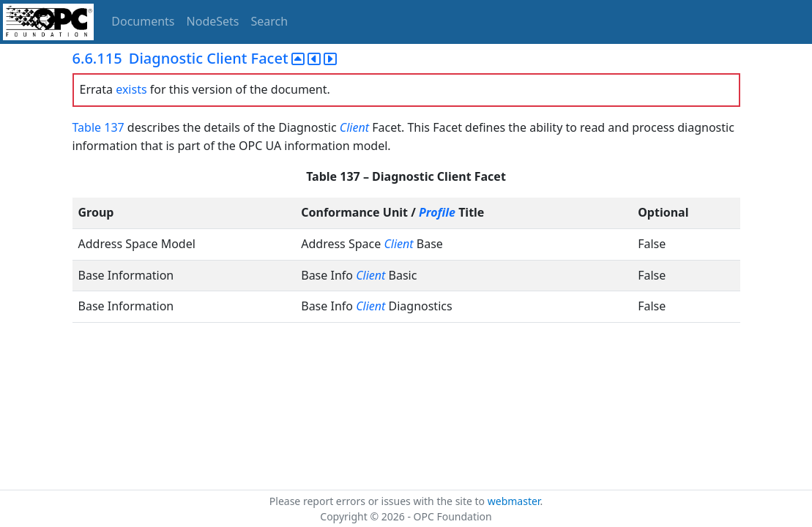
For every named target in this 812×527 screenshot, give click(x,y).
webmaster (514, 501)
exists (131, 89)
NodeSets (213, 21)
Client (354, 127)
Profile (437, 212)
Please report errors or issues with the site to (379, 501)
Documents (143, 21)
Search (270, 21)
